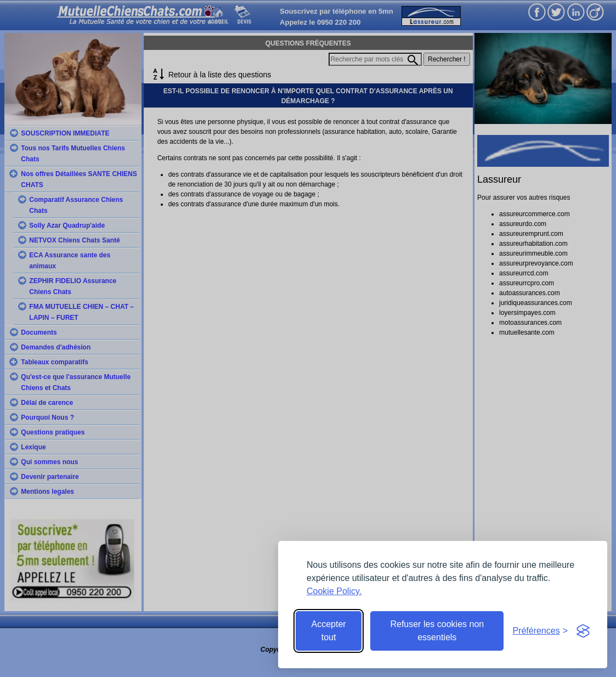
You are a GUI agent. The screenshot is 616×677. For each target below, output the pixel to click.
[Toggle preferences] (540, 631)
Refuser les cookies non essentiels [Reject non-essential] (437, 631)
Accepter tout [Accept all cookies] (329, 631)
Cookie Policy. (334, 591)
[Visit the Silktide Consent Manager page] (583, 631)
